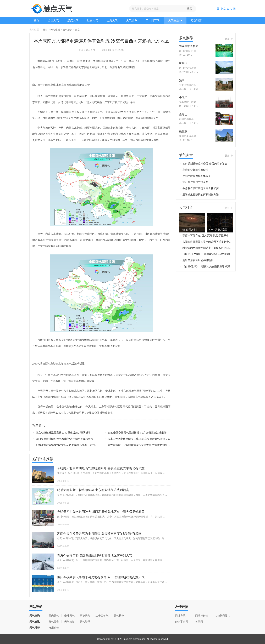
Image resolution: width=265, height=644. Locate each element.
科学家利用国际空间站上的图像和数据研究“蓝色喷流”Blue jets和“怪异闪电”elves (208, 248)
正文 (78, 30)
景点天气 (73, 20)
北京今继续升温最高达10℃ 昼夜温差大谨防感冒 (63, 433)
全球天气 (69, 616)
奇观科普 (196, 20)
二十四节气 (153, 20)
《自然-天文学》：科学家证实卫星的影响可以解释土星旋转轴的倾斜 (208, 254)
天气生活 (175, 20)
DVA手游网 (182, 622)
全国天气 (53, 20)
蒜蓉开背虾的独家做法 (195, 170)
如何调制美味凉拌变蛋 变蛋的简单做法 (205, 164)
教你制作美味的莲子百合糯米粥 (201, 188)
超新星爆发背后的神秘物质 (198, 260)
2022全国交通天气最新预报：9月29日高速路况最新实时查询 (139, 433)
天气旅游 (69, 622)
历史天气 (112, 20)
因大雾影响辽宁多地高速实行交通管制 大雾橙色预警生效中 (139, 445)
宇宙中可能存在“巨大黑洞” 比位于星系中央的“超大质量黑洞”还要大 (208, 235)
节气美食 (54, 622)
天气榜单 (132, 20)
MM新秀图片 (223, 616)
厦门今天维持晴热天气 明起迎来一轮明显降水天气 (64, 439)
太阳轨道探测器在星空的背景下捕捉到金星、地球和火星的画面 (208, 242)
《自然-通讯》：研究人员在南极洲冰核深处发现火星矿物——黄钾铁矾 (208, 266)
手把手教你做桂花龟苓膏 (197, 176)
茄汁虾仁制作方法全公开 (197, 182)
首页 (36, 20)
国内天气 (54, 616)
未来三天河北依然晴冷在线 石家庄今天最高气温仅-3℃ (139, 439)
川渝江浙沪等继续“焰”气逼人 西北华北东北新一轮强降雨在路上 (67, 445)
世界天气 (92, 20)
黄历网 (199, 622)
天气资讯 (68, 30)
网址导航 (180, 616)
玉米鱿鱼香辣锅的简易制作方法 (201, 194)
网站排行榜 (202, 616)
